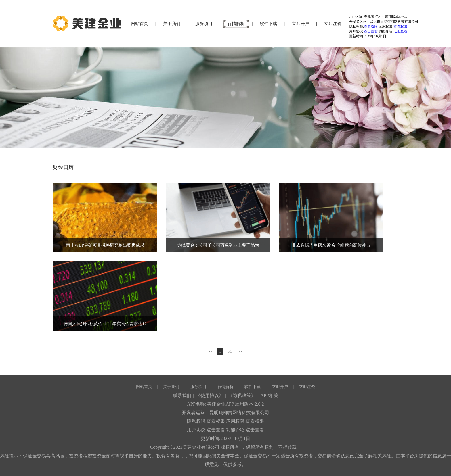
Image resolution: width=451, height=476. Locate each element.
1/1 (229, 352)
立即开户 (301, 24)
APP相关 (269, 395)
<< (211, 352)
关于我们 (172, 24)
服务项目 (204, 24)
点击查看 (371, 31)
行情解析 (236, 24)
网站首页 (139, 24)
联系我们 (182, 395)
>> (240, 352)
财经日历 (63, 167)
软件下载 (268, 24)
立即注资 (333, 24)
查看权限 (371, 26)
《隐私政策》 (242, 395)
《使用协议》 (210, 395)
